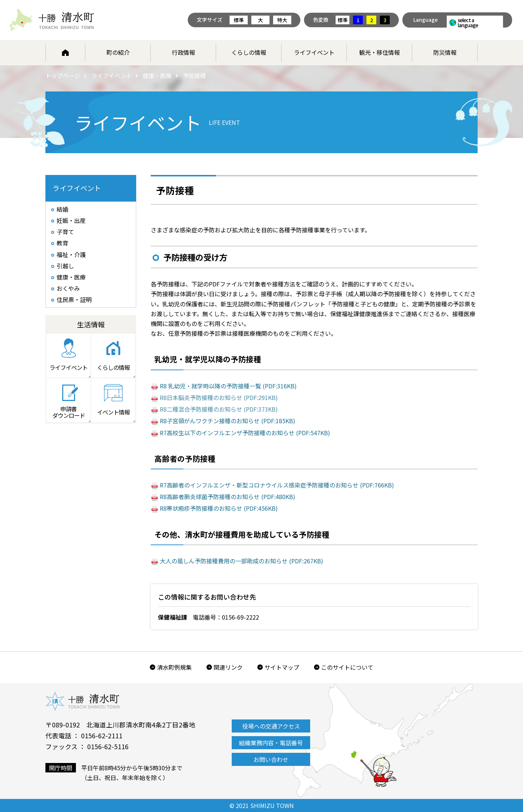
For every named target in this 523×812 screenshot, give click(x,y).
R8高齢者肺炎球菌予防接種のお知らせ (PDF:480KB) (228, 497)
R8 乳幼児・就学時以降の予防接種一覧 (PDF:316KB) (228, 386)
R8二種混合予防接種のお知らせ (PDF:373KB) (219, 409)
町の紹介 (118, 52)
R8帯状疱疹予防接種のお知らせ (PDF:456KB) (219, 508)
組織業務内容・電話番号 (271, 743)
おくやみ (68, 288)
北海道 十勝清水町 (52, 20)
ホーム (65, 53)
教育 (62, 243)
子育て (65, 232)
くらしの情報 (249, 52)
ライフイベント (314, 52)
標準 (239, 20)
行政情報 (183, 52)
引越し (65, 266)
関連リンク (228, 667)
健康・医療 (157, 76)
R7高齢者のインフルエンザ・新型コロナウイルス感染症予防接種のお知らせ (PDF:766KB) (277, 485)
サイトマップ (282, 667)
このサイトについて (347, 667)
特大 (282, 20)
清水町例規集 (174, 667)
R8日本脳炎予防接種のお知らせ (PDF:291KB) (219, 397)
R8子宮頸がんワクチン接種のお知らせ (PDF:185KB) (228, 421)
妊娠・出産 (71, 220)
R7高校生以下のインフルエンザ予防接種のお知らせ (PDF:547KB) (245, 433)
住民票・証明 (74, 299)
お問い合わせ (271, 759)
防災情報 (445, 52)
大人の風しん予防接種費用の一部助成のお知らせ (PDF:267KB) (242, 561)
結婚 (62, 209)
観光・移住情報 (380, 52)
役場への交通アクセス (271, 726)
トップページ (63, 76)
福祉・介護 (71, 254)
